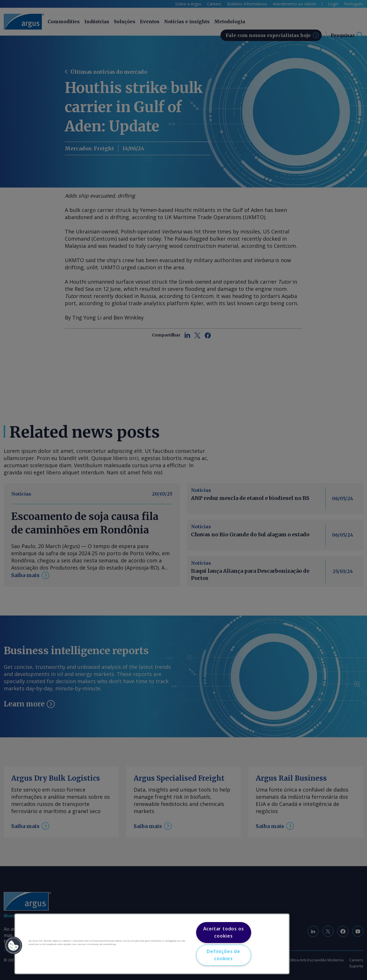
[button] (13, 946)
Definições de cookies (223, 955)
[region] (152, 944)
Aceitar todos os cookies (224, 932)
